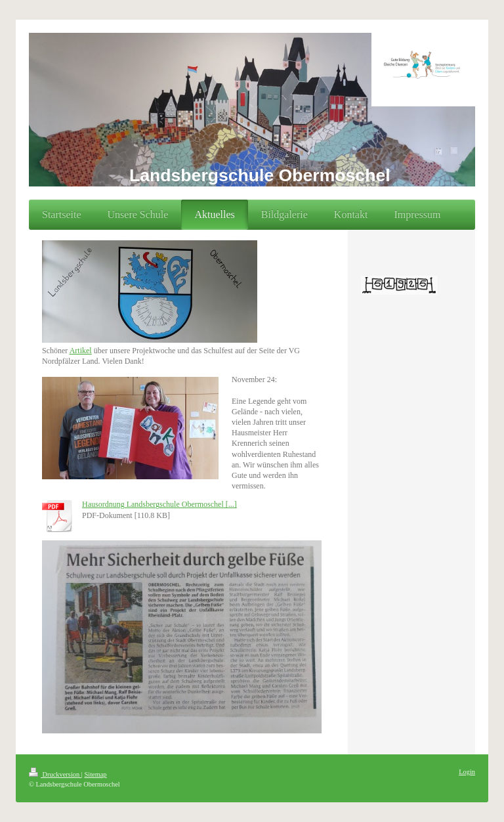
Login (467, 772)
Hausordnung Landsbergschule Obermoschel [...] (159, 504)
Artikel (81, 351)
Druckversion (55, 774)
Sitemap (95, 774)
